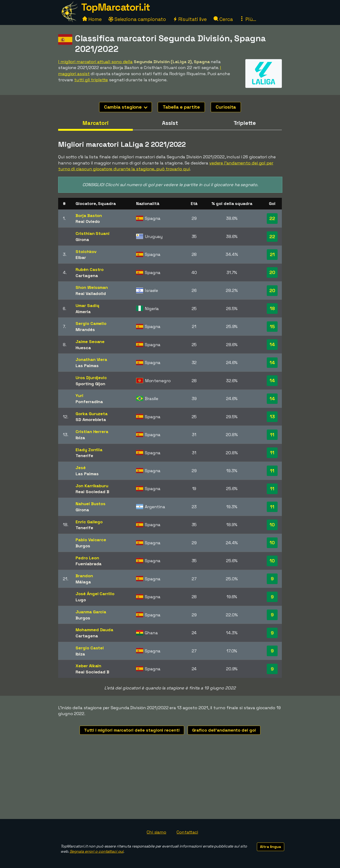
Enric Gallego (89, 522)
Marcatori (95, 123)
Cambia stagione (126, 107)
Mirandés (85, 330)
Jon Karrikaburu (92, 486)
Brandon (84, 576)
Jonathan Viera (91, 359)
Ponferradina (89, 402)
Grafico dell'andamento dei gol (224, 730)
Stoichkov (86, 252)
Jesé (81, 468)
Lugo (81, 600)
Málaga (83, 582)
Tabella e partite (181, 107)
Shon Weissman (92, 287)
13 (272, 417)
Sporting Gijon (90, 384)
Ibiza (80, 438)
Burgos (83, 546)
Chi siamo (156, 832)
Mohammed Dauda (94, 630)
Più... (248, 19)
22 (272, 218)
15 (272, 327)
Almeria (83, 312)
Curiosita (226, 107)
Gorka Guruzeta (92, 414)
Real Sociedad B (92, 492)
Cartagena (87, 276)
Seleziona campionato (137, 19)
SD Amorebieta (91, 420)
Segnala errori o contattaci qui (97, 851)
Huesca (83, 348)
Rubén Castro (90, 269)
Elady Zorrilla (89, 450)
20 (272, 272)
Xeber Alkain (88, 666)
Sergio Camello (91, 323)
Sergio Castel (90, 648)
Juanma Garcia (91, 612)
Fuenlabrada (89, 564)
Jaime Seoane (90, 342)
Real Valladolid (91, 293)
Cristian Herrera (92, 432)
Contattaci (187, 832)
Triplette (245, 123)
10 (272, 525)
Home (92, 19)
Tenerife (84, 456)
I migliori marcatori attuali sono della (95, 62)
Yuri (79, 395)
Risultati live (190, 19)
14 (272, 344)
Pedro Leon (87, 558)
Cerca (223, 19)
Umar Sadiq (87, 305)
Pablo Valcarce (91, 540)
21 (272, 254)
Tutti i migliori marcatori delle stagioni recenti (132, 730)
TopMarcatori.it (116, 7)
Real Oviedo (88, 221)
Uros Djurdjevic (91, 378)
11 (272, 435)
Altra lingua (271, 847)
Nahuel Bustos (91, 504)
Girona (82, 240)
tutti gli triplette (91, 80)
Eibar (81, 257)
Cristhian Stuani (92, 233)
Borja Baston (89, 215)
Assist (170, 123)
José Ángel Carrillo (95, 594)
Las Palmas (87, 366)
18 (272, 308)
